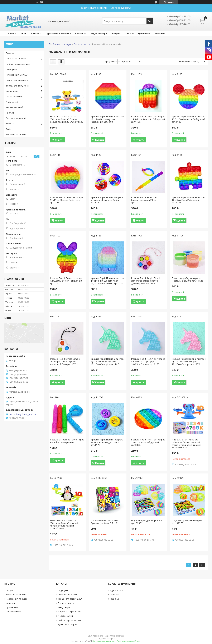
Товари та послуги (62, 44)
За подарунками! (121, 8)
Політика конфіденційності (129, 641)
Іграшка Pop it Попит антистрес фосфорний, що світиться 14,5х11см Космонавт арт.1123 (108, 281)
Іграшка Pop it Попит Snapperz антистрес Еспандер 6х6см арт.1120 (107, 200)
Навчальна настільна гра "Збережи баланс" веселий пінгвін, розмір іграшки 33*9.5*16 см (64, 524)
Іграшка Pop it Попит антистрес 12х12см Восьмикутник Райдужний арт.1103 (108, 119)
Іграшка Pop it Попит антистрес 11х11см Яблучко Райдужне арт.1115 (67, 200)
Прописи (10, 113)
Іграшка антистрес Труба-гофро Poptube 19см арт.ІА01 (67, 441)
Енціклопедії (12, 102)
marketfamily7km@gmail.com (23, 414)
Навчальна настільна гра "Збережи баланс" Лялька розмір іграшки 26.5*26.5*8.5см (67, 119)
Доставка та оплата (59, 33)
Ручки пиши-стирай (67, 624)
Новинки (160, 33)
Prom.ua (121, 636)
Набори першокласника (18, 64)
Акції (24, 33)
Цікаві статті (116, 595)
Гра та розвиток (82, 44)
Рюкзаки (10, 53)
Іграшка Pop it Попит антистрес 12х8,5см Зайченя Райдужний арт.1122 (67, 281)
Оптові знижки (13, 612)
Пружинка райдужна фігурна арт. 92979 (187, 522)
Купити (59, 140)
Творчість (11, 124)
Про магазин (12, 607)
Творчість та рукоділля (69, 612)
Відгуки (116, 33)
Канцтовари (12, 91)
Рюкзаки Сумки (65, 616)
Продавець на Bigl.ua (106, 638)
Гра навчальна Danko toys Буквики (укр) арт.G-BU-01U (105, 522)
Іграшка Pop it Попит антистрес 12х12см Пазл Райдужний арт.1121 (189, 200)
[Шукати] (150, 21)
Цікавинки (144, 33)
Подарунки (11, 69)
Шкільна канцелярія (16, 59)
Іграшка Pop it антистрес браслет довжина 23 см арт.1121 (144, 200)
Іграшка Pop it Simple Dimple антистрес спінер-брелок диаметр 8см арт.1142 (146, 281)
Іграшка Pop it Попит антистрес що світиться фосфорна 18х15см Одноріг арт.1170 (189, 361)
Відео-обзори (99, 33)
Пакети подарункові (16, 118)
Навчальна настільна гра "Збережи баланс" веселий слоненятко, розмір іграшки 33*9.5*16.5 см (186, 444)
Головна (11, 33)
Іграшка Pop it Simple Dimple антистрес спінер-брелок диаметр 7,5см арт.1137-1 (65, 361)
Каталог (36, 33)
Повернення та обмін (17, 599)
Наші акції (114, 599)
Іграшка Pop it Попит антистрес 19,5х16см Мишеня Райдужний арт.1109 (189, 119)
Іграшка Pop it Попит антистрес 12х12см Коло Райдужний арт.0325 (148, 442)
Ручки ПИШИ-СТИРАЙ (17, 75)
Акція (8, 129)
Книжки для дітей (15, 107)
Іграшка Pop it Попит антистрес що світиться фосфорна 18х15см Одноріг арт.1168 (148, 361)
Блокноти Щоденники (17, 80)
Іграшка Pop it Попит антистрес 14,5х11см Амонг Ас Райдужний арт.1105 (148, 119)
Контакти (81, 33)
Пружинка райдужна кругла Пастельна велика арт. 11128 (187, 279)
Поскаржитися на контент (104, 641)
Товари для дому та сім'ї (18, 86)
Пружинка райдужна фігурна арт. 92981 (146, 522)
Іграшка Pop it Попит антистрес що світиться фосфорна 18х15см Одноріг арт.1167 (108, 361)
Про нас (129, 33)
